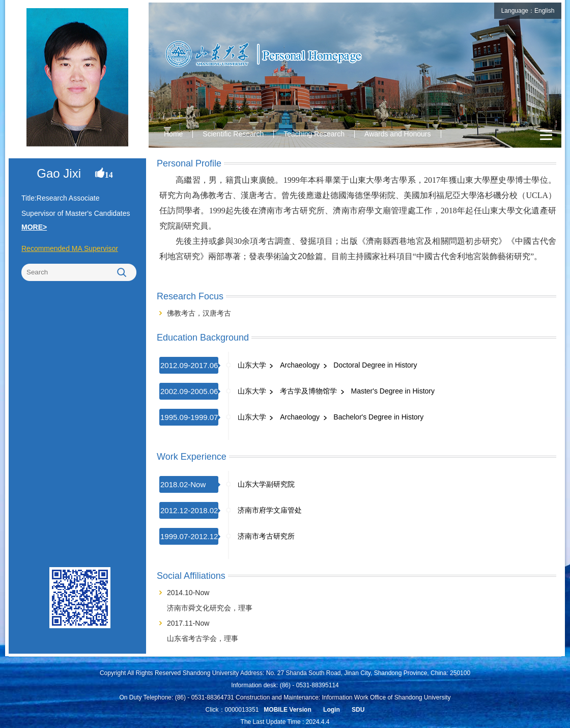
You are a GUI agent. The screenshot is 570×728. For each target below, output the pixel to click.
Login (332, 710)
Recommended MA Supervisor (70, 248)
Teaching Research (314, 134)
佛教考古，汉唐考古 (199, 313)
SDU (358, 710)
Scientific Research (233, 134)
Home (173, 134)
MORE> (34, 227)
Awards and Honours (397, 134)
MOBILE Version (287, 710)
